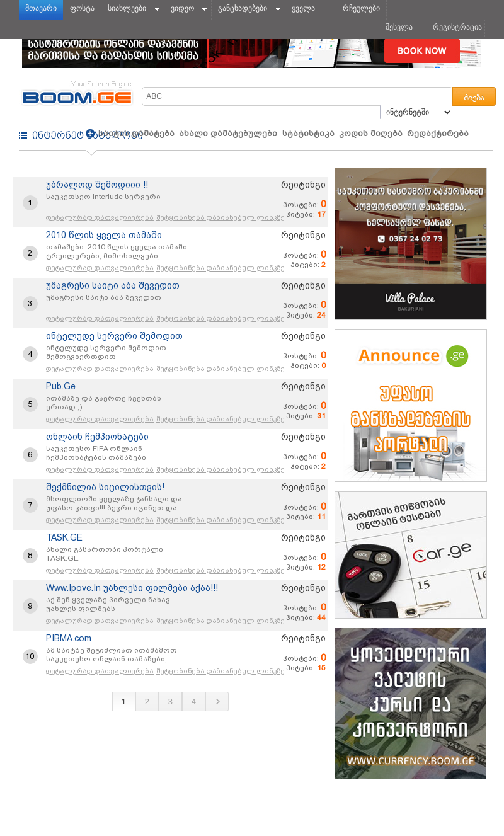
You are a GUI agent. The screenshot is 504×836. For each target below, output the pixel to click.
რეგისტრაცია (457, 27)
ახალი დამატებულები (228, 133)
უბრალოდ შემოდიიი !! (97, 185)
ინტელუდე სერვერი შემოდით (114, 336)
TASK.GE (64, 537)
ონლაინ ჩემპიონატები (97, 437)
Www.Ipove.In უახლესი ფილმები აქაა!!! (132, 588)
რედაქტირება (438, 133)
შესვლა (399, 27)
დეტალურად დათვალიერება (100, 218)
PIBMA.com (69, 638)
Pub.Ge (61, 386)
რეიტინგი (303, 185)
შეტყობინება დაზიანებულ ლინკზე (220, 218)
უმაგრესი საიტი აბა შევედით (113, 285)
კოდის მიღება (371, 133)
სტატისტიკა (308, 133)
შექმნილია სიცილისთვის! (105, 487)
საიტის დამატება (135, 133)
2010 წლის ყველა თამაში (104, 235)
